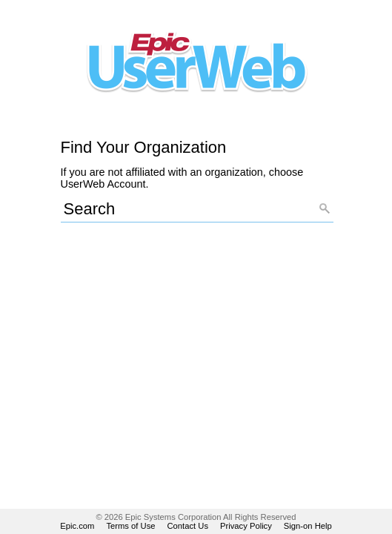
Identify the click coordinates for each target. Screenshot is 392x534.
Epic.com (77, 526)
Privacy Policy (246, 526)
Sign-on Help (308, 526)
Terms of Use (130, 526)
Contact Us (188, 526)
